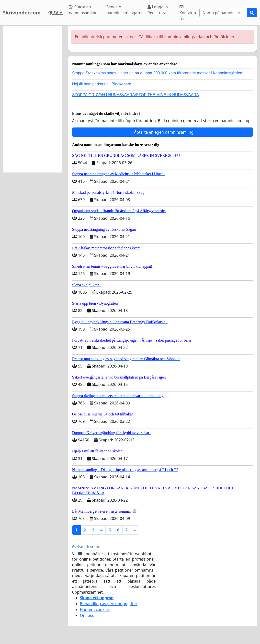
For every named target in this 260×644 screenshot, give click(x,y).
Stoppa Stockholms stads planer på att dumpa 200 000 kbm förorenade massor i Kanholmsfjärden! (158, 73)
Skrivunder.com (22, 13)
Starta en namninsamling (83, 10)
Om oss (87, 615)
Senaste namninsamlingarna (125, 10)
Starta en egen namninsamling (163, 132)
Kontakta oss (188, 13)
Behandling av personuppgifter (109, 604)
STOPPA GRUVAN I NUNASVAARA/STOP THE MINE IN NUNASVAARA (136, 95)
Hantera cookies (95, 609)
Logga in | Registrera (159, 10)
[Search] (223, 13)
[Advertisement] (33, 99)
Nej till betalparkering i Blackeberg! (102, 84)
